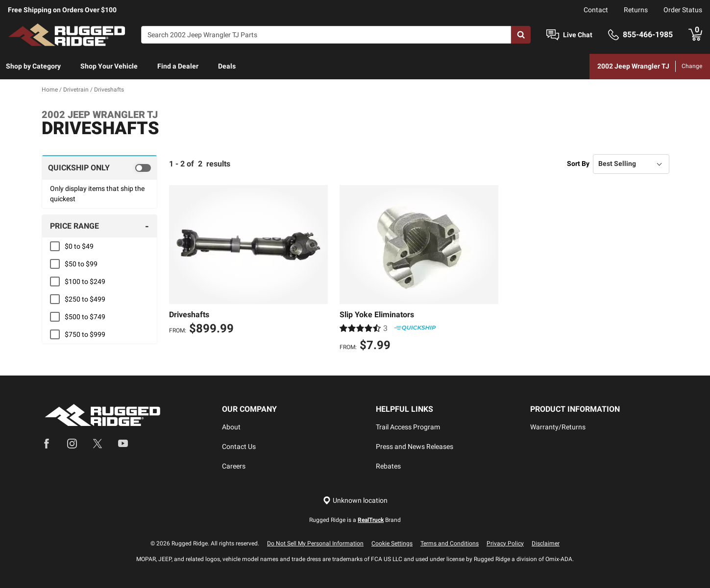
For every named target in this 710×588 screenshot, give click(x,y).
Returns (636, 10)
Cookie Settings (392, 543)
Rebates (388, 466)
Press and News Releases (415, 447)
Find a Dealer (178, 66)
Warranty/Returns (558, 427)
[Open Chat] (553, 35)
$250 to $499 (85, 299)
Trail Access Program (408, 427)
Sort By (578, 164)
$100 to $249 (85, 282)
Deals (227, 66)
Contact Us (239, 447)
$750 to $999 (85, 334)
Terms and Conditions (450, 543)
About (231, 427)
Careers (234, 466)
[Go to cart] (695, 35)
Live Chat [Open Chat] (578, 35)
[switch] (100, 167)
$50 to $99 (81, 264)
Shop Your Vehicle (109, 66)
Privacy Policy (505, 543)
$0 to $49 (79, 246)
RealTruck (371, 520)
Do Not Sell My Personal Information (315, 543)
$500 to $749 (85, 317)
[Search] (326, 35)
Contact (596, 10)
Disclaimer (546, 543)
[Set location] (355, 501)
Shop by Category (33, 66)
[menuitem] (33, 67)
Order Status (683, 10)
